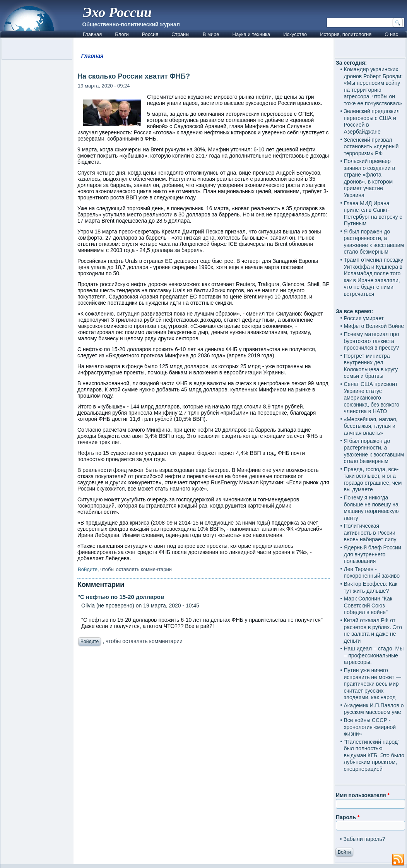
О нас (391, 34)
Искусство (295, 34)
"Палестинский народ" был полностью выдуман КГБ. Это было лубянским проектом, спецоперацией (374, 755)
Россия (150, 34)
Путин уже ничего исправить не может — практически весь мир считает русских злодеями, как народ (373, 684)
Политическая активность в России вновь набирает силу (370, 533)
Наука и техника (251, 34)
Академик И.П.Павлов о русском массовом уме (374, 709)
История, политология (346, 34)
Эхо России (117, 12)
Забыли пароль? (364, 839)
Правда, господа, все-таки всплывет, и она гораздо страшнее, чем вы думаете (373, 479)
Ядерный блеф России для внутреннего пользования (373, 554)
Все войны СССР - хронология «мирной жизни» (370, 727)
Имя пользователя (363, 795)
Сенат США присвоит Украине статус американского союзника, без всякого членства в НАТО (372, 398)
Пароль (348, 817)
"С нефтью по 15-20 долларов (121, 597)
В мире (211, 34)
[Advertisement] (203, 730)
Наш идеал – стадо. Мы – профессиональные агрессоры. (374, 655)
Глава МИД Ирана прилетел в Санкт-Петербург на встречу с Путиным (373, 214)
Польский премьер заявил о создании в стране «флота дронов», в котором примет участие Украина (369, 178)
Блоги (122, 34)
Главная (92, 34)
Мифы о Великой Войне (374, 326)
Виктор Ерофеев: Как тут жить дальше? (371, 587)
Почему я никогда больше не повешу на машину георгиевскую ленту (371, 508)
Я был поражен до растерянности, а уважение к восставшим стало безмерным (374, 242)
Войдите (88, 569)
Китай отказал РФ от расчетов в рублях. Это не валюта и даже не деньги (373, 630)
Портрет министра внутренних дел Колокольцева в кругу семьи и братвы (371, 366)
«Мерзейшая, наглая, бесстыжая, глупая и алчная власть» (371, 426)
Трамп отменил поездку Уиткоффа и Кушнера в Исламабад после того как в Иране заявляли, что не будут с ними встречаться (374, 277)
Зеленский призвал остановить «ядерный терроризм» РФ (371, 147)
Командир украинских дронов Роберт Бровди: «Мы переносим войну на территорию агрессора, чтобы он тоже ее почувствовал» (373, 86)
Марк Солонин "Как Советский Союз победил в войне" (368, 605)
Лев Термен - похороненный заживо (372, 573)
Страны (180, 34)
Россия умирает (364, 318)
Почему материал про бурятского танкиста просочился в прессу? (372, 341)
